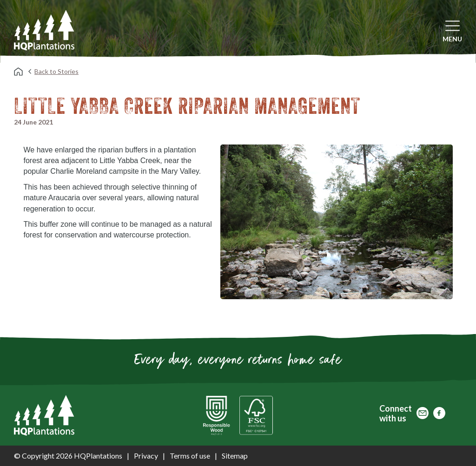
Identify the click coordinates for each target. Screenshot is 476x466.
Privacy (146, 456)
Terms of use (190, 456)
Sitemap (235, 456)
